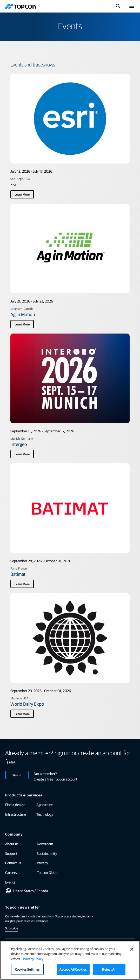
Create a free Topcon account (56, 779)
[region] (70, 960)
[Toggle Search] (118, 6)
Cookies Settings (27, 969)
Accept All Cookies (73, 969)
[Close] (132, 949)
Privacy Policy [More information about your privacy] (33, 959)
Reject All (109, 969)
